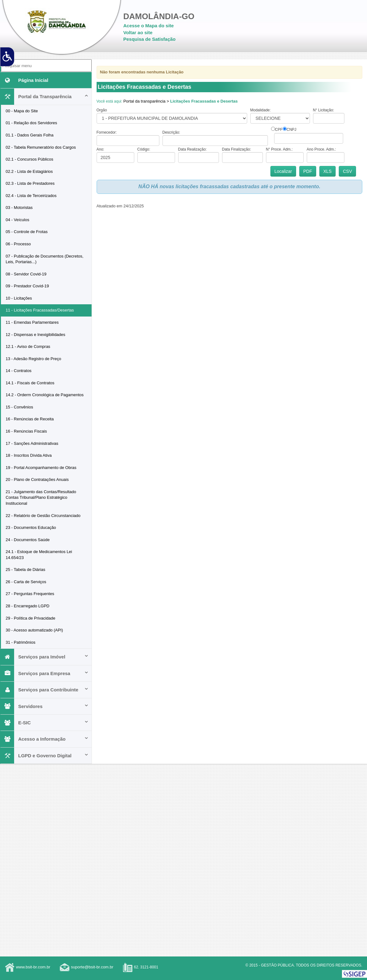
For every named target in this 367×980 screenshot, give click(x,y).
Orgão (102, 110)
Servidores (45, 706)
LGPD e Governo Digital (45, 756)
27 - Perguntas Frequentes (30, 594)
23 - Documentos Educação (31, 527)
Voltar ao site (138, 32)
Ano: (101, 149)
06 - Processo (18, 244)
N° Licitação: (324, 110)
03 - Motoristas (19, 208)
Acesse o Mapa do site (149, 26)
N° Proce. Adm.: (279, 149)
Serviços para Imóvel (45, 657)
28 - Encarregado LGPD (27, 606)
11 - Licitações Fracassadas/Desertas (40, 310)
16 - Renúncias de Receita (30, 419)
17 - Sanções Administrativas (32, 443)
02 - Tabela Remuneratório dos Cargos (41, 147)
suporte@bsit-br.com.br (92, 967)
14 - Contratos (19, 371)
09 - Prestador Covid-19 (27, 286)
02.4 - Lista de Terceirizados (31, 196)
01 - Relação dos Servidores (31, 123)
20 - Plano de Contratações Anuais (37, 479)
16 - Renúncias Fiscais (26, 431)
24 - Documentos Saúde (28, 540)
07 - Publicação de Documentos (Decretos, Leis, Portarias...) (45, 259)
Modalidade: (261, 110)
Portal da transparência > (146, 101)
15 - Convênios (19, 407)
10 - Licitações (19, 298)
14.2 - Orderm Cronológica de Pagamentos (45, 395)
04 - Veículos (17, 220)
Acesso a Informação (45, 739)
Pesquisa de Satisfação (149, 39)
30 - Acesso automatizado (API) (34, 630)
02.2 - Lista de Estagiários (29, 171)
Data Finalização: (237, 149)
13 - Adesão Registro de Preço (33, 359)
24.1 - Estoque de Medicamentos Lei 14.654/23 (39, 555)
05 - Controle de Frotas (27, 232)
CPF (279, 130)
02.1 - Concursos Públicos (29, 159)
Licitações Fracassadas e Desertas (204, 101)
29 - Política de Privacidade (30, 618)
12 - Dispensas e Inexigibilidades (35, 335)
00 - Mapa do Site (22, 111)
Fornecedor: (107, 132)
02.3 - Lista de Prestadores (30, 183)
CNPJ (292, 130)
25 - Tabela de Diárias (25, 570)
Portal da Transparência (45, 96)
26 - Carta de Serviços (26, 582)
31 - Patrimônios (21, 642)
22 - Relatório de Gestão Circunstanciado (43, 516)
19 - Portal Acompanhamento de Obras (41, 468)
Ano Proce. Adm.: (321, 149)
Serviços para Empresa (45, 673)
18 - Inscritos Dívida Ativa (29, 455)
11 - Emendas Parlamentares (32, 322)
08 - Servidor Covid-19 (26, 274)
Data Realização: (192, 149)
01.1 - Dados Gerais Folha (29, 135)
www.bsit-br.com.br (33, 967)
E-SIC (45, 723)
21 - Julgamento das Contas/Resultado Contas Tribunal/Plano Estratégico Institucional (41, 498)
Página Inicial (25, 80)
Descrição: (171, 132)
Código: (144, 149)
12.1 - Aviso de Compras (28, 346)
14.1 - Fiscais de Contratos (30, 383)
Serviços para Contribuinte (45, 690)
